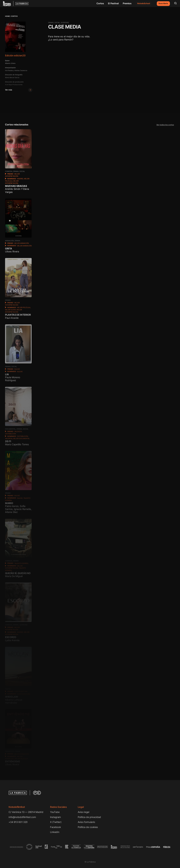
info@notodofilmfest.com (22, 817)
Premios (127, 3)
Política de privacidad (89, 817)
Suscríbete (163, 3)
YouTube (55, 812)
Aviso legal (84, 812)
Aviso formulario (86, 822)
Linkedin (55, 832)
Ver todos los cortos (165, 125)
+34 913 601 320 (18, 822)
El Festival (113, 3)
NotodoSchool (144, 3)
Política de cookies (88, 827)
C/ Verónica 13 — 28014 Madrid (26, 812)
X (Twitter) (56, 822)
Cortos (100, 3)
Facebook (55, 827)
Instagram (55, 817)
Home (7, 16)
